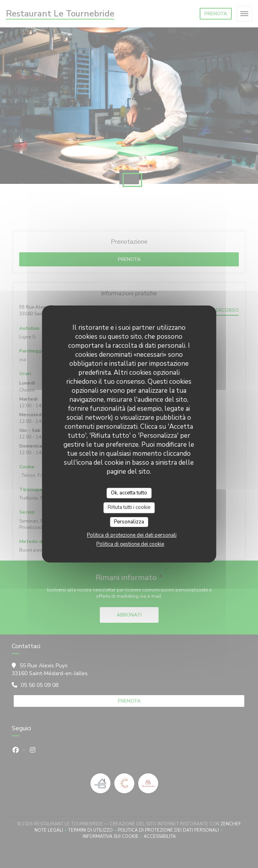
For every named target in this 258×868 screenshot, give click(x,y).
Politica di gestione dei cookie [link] (130, 544)
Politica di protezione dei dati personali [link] (132, 535)
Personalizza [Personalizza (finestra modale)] (129, 522)
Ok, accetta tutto (129, 493)
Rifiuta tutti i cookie (129, 507)
